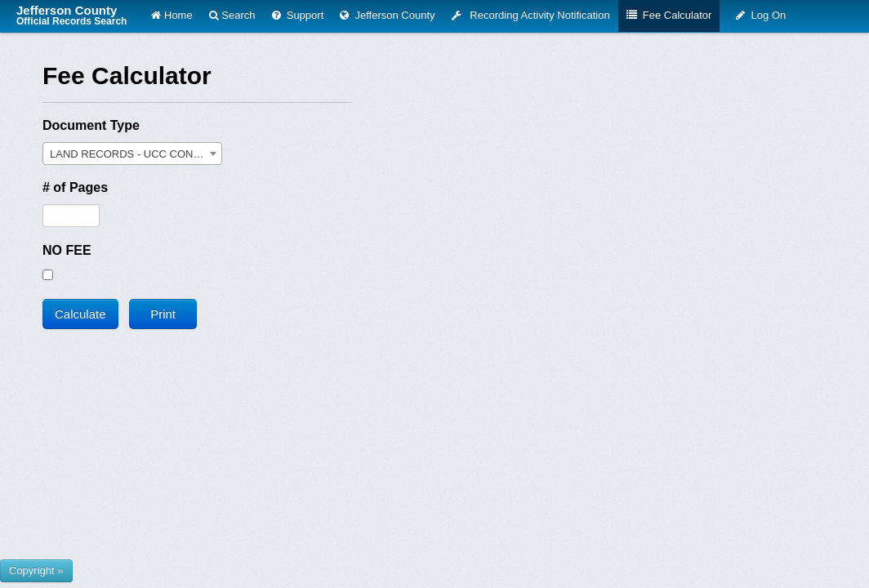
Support (298, 15)
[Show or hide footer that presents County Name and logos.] (36, 571)
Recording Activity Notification (531, 15)
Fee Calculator (669, 15)
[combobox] (132, 154)
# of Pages (75, 187)
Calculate (80, 314)
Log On (761, 15)
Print (163, 314)
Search (232, 15)
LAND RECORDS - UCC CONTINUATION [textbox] (136, 154)
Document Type (91, 125)
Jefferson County (71, 15)
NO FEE (67, 250)
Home (172, 15)
